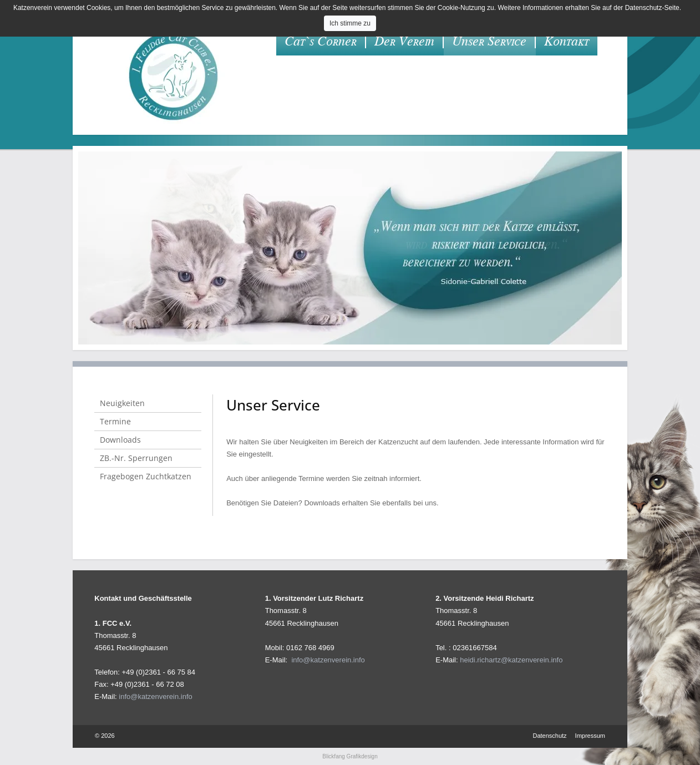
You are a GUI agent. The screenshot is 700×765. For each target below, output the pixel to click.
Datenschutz (549, 736)
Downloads (120, 440)
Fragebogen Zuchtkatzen (146, 476)
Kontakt (567, 42)
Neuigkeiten (122, 403)
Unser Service (489, 42)
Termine (115, 421)
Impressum (590, 736)
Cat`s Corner (321, 42)
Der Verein (404, 42)
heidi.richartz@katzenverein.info (511, 660)
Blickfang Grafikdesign (350, 756)
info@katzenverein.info (155, 696)
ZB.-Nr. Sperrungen (136, 458)
